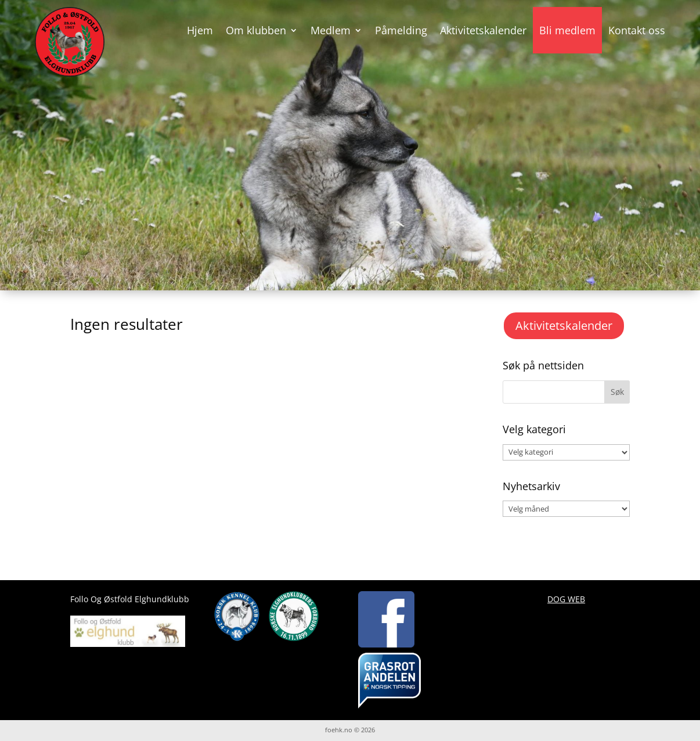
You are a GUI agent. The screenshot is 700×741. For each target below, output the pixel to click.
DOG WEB (566, 599)
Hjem (200, 30)
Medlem (331, 30)
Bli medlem (567, 30)
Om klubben (256, 30)
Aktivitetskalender (483, 30)
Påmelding (401, 30)
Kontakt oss (637, 30)
